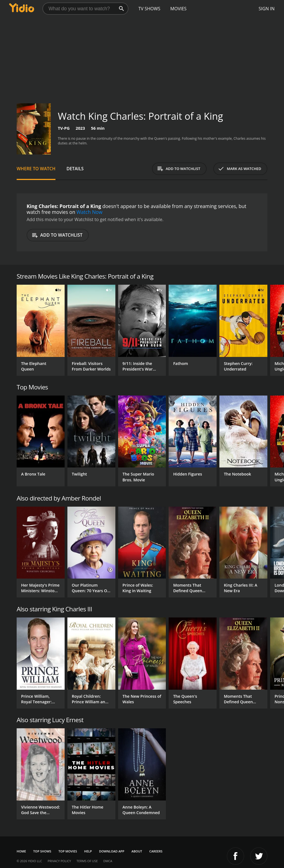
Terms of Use (87, 861)
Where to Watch (36, 169)
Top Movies (68, 851)
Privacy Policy (59, 861)
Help (88, 851)
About (137, 851)
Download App (112, 851)
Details (75, 169)
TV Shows (149, 9)
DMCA (108, 861)
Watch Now (90, 212)
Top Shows (42, 851)
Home (21, 851)
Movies (178, 9)
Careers (156, 851)
